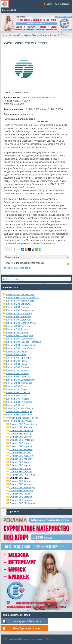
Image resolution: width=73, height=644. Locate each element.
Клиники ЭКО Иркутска (18, 326)
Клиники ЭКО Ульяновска (19, 402)
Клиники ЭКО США (19, 478)
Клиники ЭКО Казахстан (22, 456)
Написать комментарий (19, 268)
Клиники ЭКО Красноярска (20, 339)
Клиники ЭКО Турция (20, 481)
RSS (68, 264)
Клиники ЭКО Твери (17, 389)
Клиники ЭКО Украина (21, 484)
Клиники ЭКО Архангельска (20, 301)
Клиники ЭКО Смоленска (19, 383)
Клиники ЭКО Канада (20, 459)
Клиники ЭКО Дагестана (19, 320)
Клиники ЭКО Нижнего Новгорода (24, 342)
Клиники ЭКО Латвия (20, 468)
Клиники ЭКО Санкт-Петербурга (23, 298)
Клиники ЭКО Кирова (17, 332)
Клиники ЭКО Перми (17, 364)
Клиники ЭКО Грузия (20, 443)
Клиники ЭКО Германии (22, 440)
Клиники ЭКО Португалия (23, 475)
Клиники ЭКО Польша (21, 472)
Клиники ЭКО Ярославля (19, 415)
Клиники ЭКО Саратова (18, 377)
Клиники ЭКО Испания (21, 449)
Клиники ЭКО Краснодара (20, 336)
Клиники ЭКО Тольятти (18, 392)
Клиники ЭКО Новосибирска (21, 348)
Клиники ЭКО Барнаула (18, 304)
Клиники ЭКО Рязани (17, 370)
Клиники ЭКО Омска (17, 351)
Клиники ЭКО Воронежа (19, 317)
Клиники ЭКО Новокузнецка (21, 345)
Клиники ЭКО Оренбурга (19, 358)
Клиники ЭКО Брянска (18, 307)
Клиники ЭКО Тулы (16, 396)
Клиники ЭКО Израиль (21, 446)
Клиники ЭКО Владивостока (21, 310)
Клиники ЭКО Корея (20, 465)
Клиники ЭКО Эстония (21, 500)
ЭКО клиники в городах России (22, 418)
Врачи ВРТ (14, 512)
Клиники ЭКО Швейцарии (23, 503)
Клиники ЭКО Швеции (21, 497)
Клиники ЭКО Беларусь (21, 430)
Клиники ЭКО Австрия (21, 427)
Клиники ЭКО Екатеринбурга (21, 323)
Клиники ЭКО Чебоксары (19, 411)
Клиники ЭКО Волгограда (19, 313)
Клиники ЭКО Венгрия (21, 437)
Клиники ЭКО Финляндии (22, 487)
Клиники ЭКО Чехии (20, 494)
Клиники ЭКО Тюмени (18, 399)
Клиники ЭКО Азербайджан (24, 424)
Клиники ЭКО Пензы (17, 361)
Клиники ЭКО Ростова (18, 367)
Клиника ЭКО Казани (17, 329)
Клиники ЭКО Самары (18, 373)
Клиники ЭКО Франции (21, 491)
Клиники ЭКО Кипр (19, 462)
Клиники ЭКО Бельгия (21, 434)
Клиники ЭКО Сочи (16, 386)
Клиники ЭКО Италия (20, 453)
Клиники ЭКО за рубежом (19, 421)
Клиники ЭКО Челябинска (20, 408)
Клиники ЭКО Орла (16, 355)
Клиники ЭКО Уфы (16, 405)
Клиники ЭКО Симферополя (21, 380)
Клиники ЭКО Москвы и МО (20, 294)
